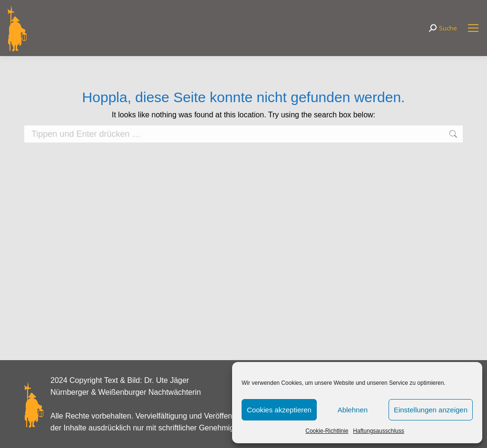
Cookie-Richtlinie (327, 431)
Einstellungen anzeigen (431, 410)
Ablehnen (353, 410)
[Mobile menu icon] (473, 28)
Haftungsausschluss (378, 431)
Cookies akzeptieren (279, 410)
